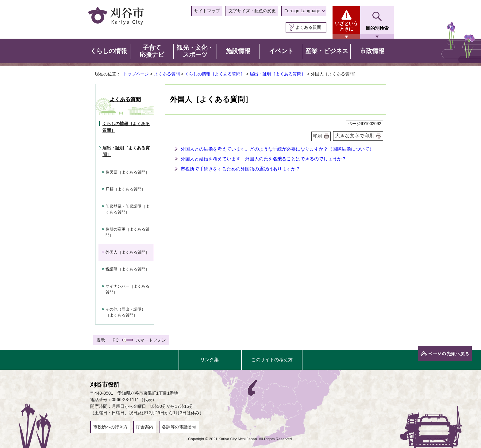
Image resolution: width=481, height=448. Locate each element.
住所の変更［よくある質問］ (127, 232)
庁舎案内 (145, 427)
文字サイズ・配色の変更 (252, 11)
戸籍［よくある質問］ (125, 189)
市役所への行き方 (110, 427)
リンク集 (210, 360)
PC (116, 340)
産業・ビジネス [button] (327, 51)
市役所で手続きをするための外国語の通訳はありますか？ (240, 169)
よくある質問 (308, 27)
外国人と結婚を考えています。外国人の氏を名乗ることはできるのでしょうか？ (264, 159)
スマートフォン (151, 340)
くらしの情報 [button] (109, 51)
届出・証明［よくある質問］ (278, 74)
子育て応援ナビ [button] (152, 51)
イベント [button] (281, 51)
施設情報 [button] (238, 51)
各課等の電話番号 (179, 427)
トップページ (136, 74)
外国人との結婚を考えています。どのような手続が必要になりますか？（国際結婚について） (277, 149)
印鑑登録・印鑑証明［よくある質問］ (127, 209)
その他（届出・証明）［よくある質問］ (125, 312)
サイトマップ (207, 11)
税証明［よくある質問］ (127, 269)
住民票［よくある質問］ (127, 172)
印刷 (317, 136)
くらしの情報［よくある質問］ (215, 74)
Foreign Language (302, 11)
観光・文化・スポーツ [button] (195, 51)
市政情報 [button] (372, 51)
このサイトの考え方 (272, 360)
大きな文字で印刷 (355, 136)
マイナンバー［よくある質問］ (127, 289)
